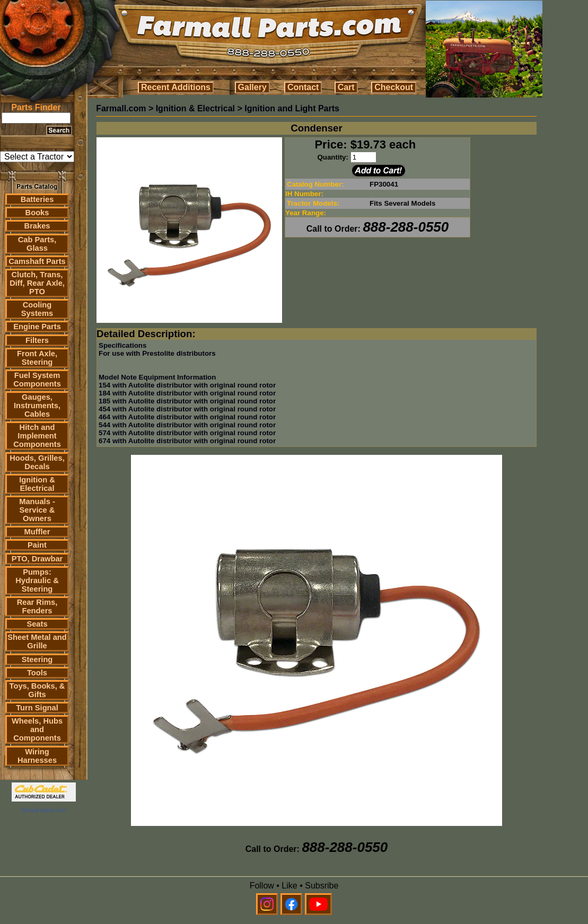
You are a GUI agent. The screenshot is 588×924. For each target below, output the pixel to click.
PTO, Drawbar (37, 559)
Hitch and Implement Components (37, 436)
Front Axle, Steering (37, 358)
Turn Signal (37, 708)
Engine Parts (37, 327)
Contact (303, 87)
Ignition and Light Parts (292, 108)
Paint (37, 545)
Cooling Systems (37, 309)
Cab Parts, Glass (37, 244)
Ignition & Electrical (37, 484)
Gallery (252, 87)
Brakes (37, 226)
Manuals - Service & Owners (37, 510)
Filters (37, 340)
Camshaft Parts (37, 261)
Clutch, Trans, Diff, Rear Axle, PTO (37, 283)
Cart (346, 87)
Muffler (37, 532)
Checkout (394, 87)
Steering (37, 659)
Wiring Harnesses (37, 756)
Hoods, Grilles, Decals (37, 462)
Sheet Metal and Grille (37, 641)
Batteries (37, 199)
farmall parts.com (43, 810)
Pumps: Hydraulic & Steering (37, 580)
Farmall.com (121, 108)
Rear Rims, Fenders (37, 606)
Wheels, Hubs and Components (37, 729)
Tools (37, 673)
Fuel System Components (37, 380)
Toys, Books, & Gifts (37, 690)
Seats (37, 624)
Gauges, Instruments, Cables (37, 406)
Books (37, 213)
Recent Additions (176, 87)
